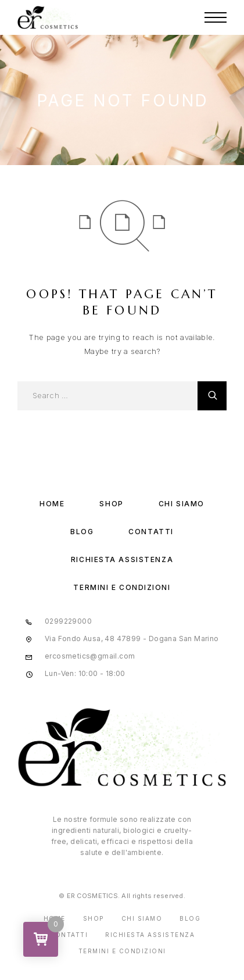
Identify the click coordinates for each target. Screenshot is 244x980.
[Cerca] (212, 396)
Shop (111, 504)
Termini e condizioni (122, 587)
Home (52, 504)
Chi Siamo (182, 504)
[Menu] (216, 17)
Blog (82, 532)
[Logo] (48, 17)
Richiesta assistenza (122, 559)
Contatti (151, 532)
